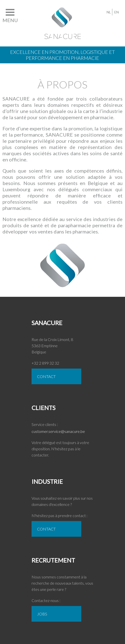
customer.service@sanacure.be (58, 431)
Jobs (42, 614)
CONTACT (46, 376)
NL (109, 12)
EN (117, 12)
